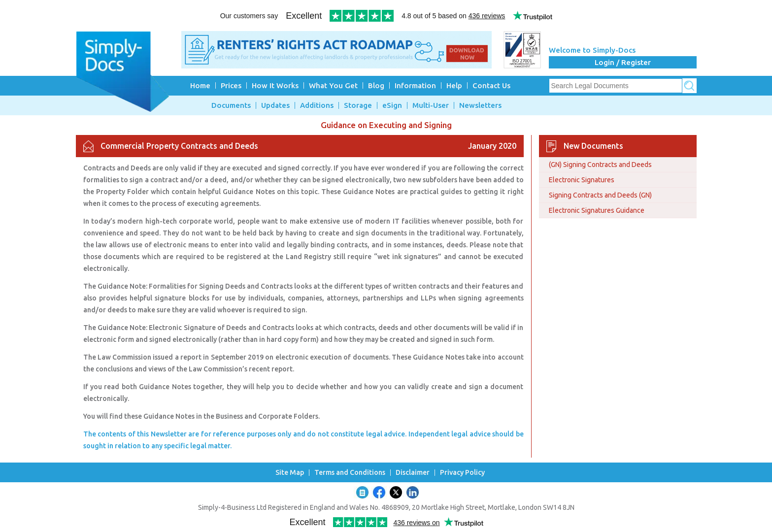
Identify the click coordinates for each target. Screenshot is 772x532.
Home (200, 85)
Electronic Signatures (582, 180)
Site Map (290, 473)
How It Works (275, 85)
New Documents (593, 146)
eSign (392, 105)
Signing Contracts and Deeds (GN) (600, 195)
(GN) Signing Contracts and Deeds (600, 165)
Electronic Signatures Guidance (597, 210)
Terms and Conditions (350, 473)
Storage (358, 105)
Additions (317, 105)
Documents (231, 105)
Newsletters (480, 105)
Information (415, 85)
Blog (376, 85)
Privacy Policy (462, 473)
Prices (231, 85)
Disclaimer (413, 473)
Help (454, 85)
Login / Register (623, 62)
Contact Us (491, 85)
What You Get (333, 85)
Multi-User (431, 105)
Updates (275, 105)
